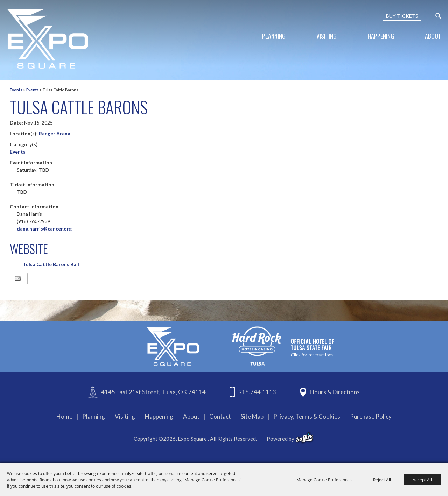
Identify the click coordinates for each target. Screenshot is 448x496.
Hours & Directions (335, 392)
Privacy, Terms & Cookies (307, 416)
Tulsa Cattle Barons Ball (51, 264)
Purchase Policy (371, 416)
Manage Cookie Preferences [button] (324, 480)
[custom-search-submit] (438, 16)
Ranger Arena (55, 133)
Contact (220, 416)
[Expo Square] (48, 39)
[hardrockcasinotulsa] (283, 346)
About (433, 36)
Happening (381, 36)
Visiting (327, 36)
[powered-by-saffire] (304, 438)
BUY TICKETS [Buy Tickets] (402, 16)
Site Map (252, 416)
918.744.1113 (257, 392)
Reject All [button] (382, 480)
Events (16, 90)
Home (64, 416)
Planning (274, 36)
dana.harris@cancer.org (44, 229)
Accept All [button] (422, 480)
